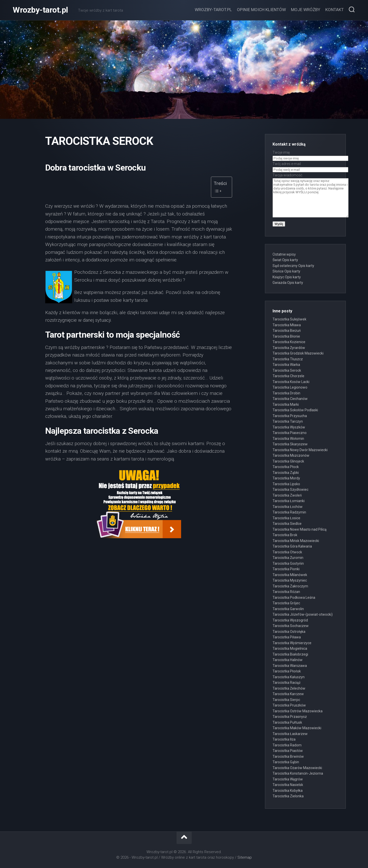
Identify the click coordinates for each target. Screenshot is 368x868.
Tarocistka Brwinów (288, 756)
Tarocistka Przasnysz (290, 717)
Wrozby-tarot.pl (40, 10)
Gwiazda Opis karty (288, 283)
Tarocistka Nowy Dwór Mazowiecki (300, 450)
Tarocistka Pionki (286, 569)
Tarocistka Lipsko (286, 484)
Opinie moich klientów (261, 10)
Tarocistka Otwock (287, 552)
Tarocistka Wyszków (289, 427)
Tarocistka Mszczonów (291, 455)
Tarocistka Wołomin (288, 439)
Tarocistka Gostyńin (288, 563)
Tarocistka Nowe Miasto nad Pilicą (300, 529)
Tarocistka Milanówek (290, 575)
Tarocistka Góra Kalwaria (292, 546)
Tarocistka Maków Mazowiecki (297, 728)
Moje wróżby (306, 10)
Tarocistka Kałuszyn (289, 677)
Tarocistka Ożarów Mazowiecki (297, 768)
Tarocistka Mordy (286, 478)
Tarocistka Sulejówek (289, 319)
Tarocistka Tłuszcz (288, 359)
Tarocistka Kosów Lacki (291, 382)
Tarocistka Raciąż (287, 683)
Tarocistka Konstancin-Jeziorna (298, 773)
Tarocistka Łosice (286, 518)
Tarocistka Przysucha (290, 416)
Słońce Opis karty (286, 271)
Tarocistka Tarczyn (288, 421)
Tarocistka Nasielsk (288, 785)
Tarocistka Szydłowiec (290, 490)
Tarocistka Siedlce (287, 524)
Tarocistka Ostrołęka (289, 632)
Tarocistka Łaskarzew (290, 734)
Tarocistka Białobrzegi (290, 654)
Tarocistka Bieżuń (287, 331)
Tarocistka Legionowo (290, 387)
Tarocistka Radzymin (289, 512)
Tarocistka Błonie (286, 336)
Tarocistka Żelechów (289, 688)
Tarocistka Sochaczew (291, 626)
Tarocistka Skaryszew (290, 444)
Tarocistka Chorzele (288, 376)
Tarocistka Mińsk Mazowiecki (296, 541)
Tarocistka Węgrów (288, 779)
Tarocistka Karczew (288, 694)
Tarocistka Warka (286, 365)
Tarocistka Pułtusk (287, 722)
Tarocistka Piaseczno (290, 433)
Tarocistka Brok (285, 535)
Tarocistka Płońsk (287, 671)
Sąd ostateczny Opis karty (293, 266)
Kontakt (335, 10)
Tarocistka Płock (286, 467)
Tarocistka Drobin (286, 393)
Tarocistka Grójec (286, 603)
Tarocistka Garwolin (288, 609)
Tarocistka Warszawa (290, 666)
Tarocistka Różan (286, 592)
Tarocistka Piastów (288, 751)
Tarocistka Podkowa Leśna (294, 598)
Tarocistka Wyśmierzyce (292, 643)
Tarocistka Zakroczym (290, 586)
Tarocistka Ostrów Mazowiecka (298, 711)
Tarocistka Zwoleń (287, 495)
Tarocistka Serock (287, 370)
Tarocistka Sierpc (286, 700)
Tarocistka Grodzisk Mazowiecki (298, 353)
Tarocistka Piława (287, 637)
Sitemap (245, 857)
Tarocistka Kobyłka (288, 791)
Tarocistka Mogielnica (290, 648)
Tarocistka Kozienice (289, 342)
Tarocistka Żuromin (288, 558)
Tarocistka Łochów (288, 507)
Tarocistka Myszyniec (290, 580)
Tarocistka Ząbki (286, 473)
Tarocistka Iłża (284, 739)
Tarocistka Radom (287, 745)
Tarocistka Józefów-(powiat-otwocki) (303, 614)
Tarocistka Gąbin (286, 762)
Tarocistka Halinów (288, 660)
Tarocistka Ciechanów (290, 399)
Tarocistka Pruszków (289, 705)
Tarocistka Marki (286, 404)
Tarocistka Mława (287, 325)
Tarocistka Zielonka (288, 796)
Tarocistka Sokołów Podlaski (295, 410)
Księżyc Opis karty (287, 277)
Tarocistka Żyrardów (289, 348)
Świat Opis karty (285, 260)
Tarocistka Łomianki (289, 501)
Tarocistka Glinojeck (288, 461)
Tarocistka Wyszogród (290, 620)
